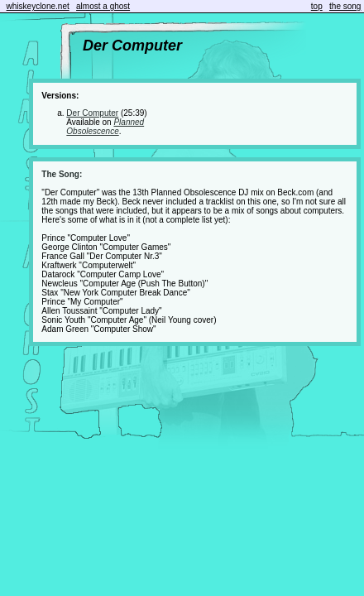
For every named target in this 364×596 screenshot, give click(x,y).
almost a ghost (103, 6)
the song (345, 6)
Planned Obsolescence (105, 127)
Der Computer (92, 113)
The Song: (62, 174)
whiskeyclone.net (38, 6)
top (317, 6)
